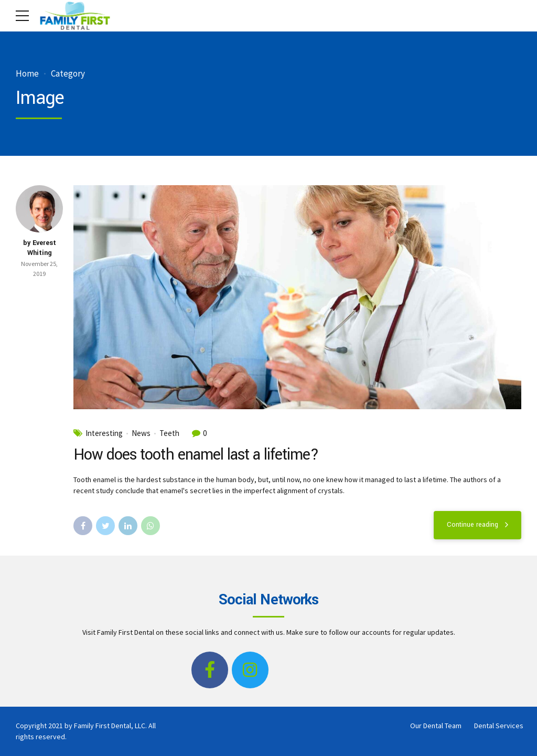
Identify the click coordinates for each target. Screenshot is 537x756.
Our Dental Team (436, 726)
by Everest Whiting (40, 248)
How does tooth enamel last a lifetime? (196, 455)
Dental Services (499, 726)
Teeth (169, 433)
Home (27, 74)
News (141, 433)
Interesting (104, 433)
